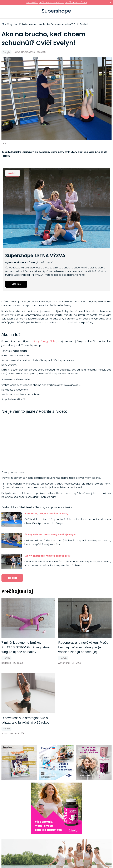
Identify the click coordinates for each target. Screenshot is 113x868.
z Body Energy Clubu (44, 341)
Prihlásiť (106, 12)
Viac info (16, 284)
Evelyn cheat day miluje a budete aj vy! (48, 556)
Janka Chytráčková (24, 52)
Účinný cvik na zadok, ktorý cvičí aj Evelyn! (50, 535)
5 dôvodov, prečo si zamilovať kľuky (46, 514)
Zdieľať (12, 578)
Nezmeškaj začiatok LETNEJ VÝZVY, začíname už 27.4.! (57, 2)
